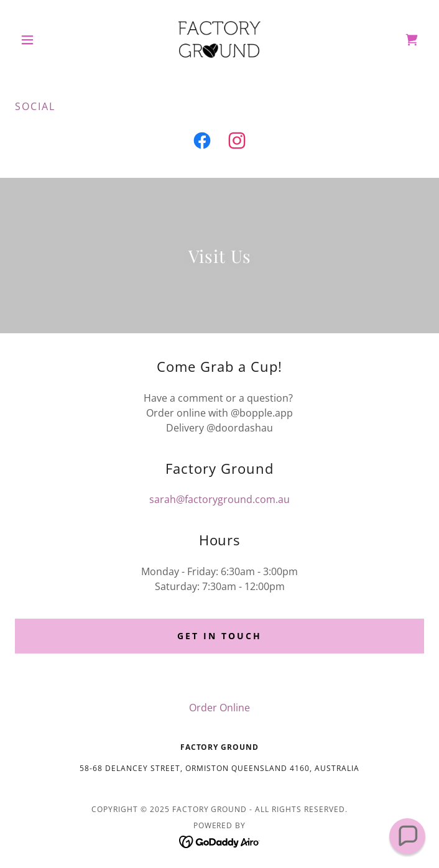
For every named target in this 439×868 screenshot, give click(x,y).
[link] (220, 40)
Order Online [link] (220, 708)
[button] (46, 40)
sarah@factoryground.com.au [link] (220, 499)
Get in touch (220, 636)
